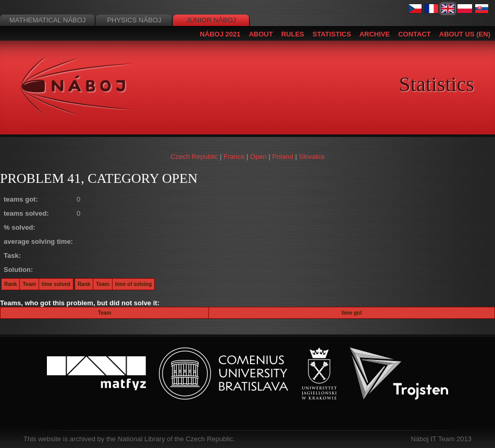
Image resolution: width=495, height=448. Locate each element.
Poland (282, 157)
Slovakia (312, 157)
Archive (375, 34)
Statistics (332, 34)
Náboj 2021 (220, 34)
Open (258, 157)
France (234, 157)
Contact (414, 34)
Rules (293, 34)
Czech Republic (194, 157)
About (261, 34)
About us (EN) (465, 34)
